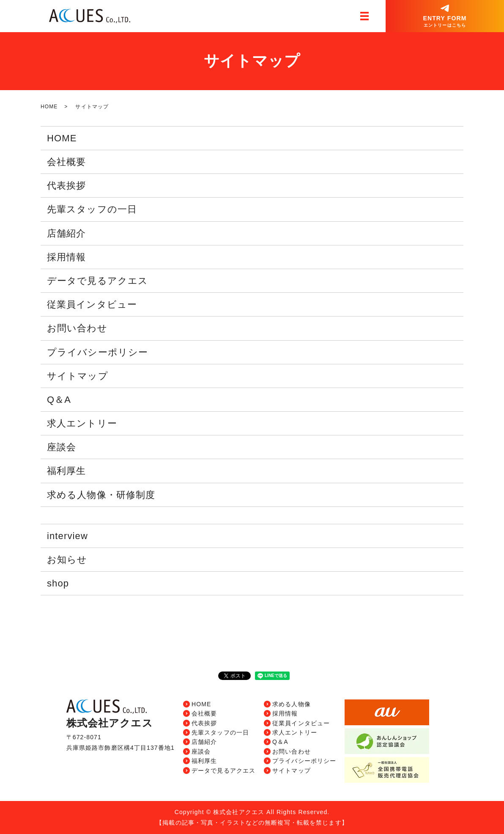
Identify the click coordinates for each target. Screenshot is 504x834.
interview (67, 536)
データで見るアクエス (97, 281)
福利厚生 (66, 471)
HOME (49, 107)
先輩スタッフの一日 (92, 209)
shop (58, 583)
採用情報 (66, 257)
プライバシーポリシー (97, 352)
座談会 (62, 447)
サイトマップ (78, 376)
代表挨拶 (66, 186)
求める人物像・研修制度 (101, 495)
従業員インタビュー (92, 304)
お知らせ (67, 560)
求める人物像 (292, 704)
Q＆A (59, 400)
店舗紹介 (66, 233)
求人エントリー (82, 423)
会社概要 (66, 162)
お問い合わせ (77, 328)
